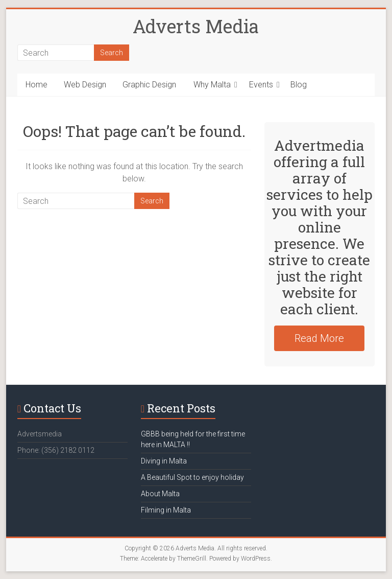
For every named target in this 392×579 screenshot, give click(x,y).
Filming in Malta (166, 510)
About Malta (160, 494)
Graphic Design (149, 85)
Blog (299, 85)
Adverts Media (196, 26)
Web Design (85, 85)
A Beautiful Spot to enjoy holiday (192, 477)
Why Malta (212, 85)
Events (261, 85)
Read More (319, 338)
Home (36, 85)
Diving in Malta (164, 461)
